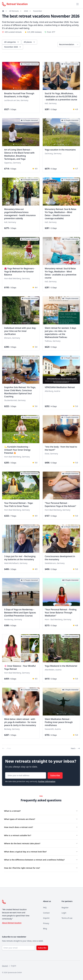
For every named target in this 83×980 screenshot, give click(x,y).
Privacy (46, 923)
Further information (47, 781)
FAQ (45, 908)
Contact (46, 913)
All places (30, 42)
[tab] (14, 88)
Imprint (46, 918)
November (38, 11)
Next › (75, 748)
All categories (12, 42)
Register (65, 908)
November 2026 (13, 47)
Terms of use (67, 918)
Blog (45, 929)
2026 (26, 11)
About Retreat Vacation (12, 923)
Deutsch (5, 966)
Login (64, 913)
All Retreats (14, 11)
